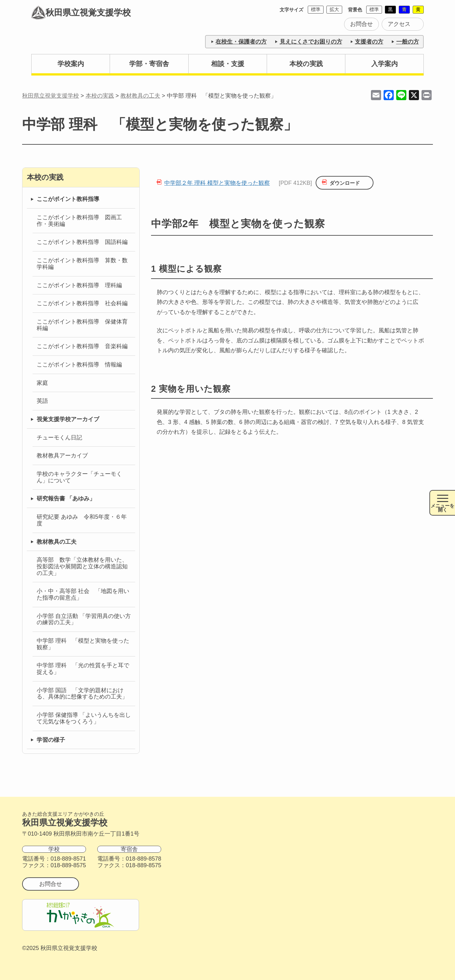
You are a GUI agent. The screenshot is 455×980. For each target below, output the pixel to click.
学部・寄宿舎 (149, 64)
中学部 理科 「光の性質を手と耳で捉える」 (83, 669)
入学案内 (385, 64)
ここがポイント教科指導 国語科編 (82, 242)
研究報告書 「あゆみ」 (66, 499)
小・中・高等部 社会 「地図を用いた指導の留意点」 (83, 594)
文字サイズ (291, 10)
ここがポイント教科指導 (68, 199)
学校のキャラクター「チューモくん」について (79, 477)
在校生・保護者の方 (241, 42)
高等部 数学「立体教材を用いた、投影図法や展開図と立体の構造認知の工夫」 (82, 566)
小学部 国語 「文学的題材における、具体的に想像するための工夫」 (82, 694)
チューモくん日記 (59, 438)
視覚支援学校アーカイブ (68, 419)
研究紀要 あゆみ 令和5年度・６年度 (82, 520)
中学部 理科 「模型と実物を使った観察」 (83, 644)
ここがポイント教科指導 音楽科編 (82, 346)
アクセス (399, 24)
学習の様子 (51, 740)
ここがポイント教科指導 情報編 (79, 365)
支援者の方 (369, 42)
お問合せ (361, 24)
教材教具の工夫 (57, 542)
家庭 (42, 383)
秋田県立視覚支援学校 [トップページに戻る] (82, 14)
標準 (316, 9)
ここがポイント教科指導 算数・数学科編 (82, 264)
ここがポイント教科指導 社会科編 (82, 303)
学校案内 (71, 64)
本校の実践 (306, 64)
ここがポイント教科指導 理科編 (79, 285)
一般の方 (408, 42)
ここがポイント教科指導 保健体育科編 (82, 325)
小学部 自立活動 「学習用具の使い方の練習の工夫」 (84, 619)
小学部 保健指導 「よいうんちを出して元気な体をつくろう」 (84, 718)
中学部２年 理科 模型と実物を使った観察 (217, 183)
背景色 (355, 10)
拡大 (334, 9)
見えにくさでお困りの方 (311, 42)
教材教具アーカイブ (62, 456)
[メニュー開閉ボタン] (442, 503)
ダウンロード (345, 183)
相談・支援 (228, 64)
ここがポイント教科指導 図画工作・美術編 (79, 221)
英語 (42, 401)
